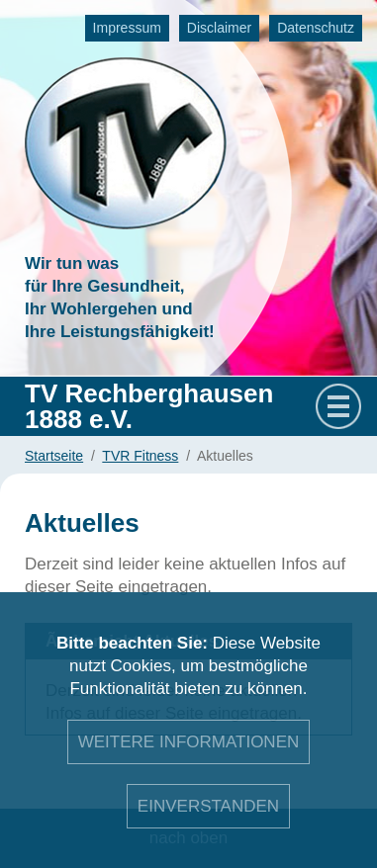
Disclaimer (219, 28)
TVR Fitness (140, 456)
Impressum (127, 28)
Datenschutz (316, 28)
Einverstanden (208, 806)
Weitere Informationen (189, 742)
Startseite (54, 456)
